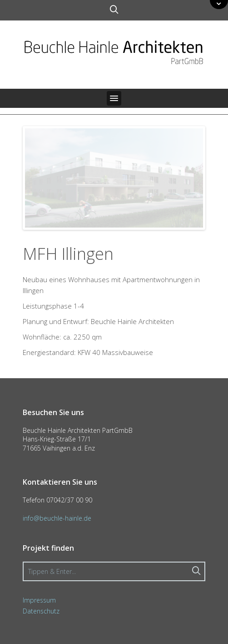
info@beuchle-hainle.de (57, 518)
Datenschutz (41, 611)
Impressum (39, 600)
